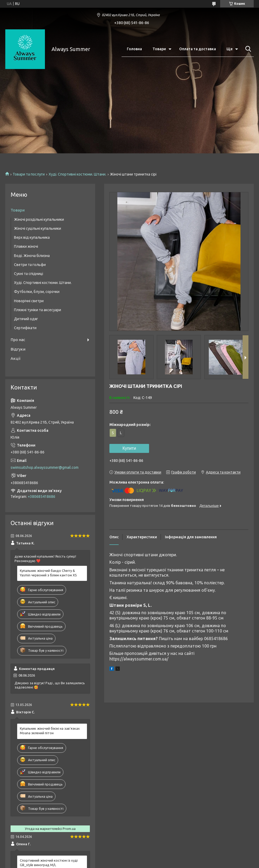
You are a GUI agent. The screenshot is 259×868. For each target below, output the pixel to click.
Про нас (18, 340)
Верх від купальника (32, 237)
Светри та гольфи (30, 265)
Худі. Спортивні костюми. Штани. (77, 174)
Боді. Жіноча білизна (32, 256)
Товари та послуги (29, 174)
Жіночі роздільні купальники (39, 219)
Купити (129, 448)
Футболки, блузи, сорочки (37, 292)
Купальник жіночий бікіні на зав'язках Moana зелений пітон (50, 731)
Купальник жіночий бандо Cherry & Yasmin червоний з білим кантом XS (48, 573)
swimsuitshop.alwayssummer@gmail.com (45, 467)
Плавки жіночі (26, 246)
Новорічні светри (29, 301)
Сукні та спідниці (29, 274)
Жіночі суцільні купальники (38, 228)
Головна (134, 49)
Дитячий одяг (26, 319)
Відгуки (18, 349)
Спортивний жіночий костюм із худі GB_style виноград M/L (49, 863)
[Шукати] (247, 49)
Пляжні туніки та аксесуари (38, 310)
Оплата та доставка (198, 49)
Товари (159, 49)
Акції (15, 358)
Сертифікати (25, 328)
